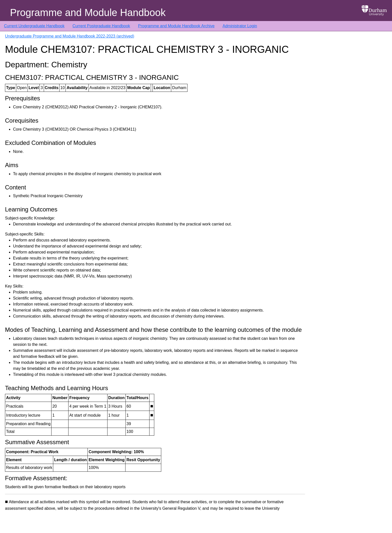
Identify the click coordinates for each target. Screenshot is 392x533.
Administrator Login (240, 26)
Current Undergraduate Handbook (34, 26)
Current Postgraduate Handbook (101, 26)
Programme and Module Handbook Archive (176, 26)
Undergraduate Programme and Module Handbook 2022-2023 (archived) (70, 36)
